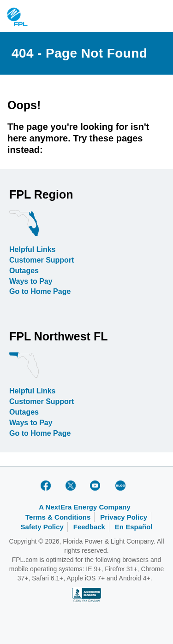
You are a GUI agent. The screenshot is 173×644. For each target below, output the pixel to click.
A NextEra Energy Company (85, 507)
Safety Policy (42, 527)
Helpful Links (32, 249)
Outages (24, 271)
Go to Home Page (40, 291)
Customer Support (42, 260)
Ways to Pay (31, 281)
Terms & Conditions (58, 517)
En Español (134, 527)
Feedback (89, 527)
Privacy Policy (124, 517)
